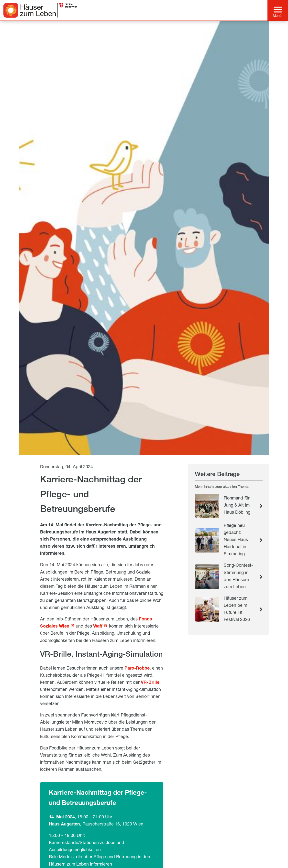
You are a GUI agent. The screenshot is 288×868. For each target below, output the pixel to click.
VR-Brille (150, 683)
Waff (98, 627)
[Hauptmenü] (278, 10)
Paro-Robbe (137, 669)
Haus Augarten (64, 825)
